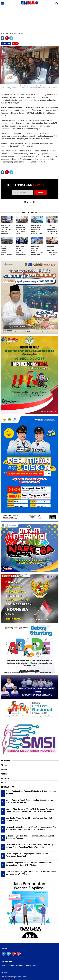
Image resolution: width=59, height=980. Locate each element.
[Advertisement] (29, 17)
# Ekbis (4, 774)
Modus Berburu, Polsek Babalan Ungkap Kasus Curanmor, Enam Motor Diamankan (6, 253)
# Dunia (4, 769)
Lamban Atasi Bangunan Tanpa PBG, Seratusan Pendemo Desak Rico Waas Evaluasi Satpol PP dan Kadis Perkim (30, 810)
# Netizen (5, 778)
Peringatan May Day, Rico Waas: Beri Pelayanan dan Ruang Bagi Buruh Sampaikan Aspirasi (37, 253)
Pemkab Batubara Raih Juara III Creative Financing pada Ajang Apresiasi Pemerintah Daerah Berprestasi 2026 (32, 828)
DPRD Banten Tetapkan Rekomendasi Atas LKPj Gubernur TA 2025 (6, 230)
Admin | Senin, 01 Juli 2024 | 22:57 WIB (12, 33)
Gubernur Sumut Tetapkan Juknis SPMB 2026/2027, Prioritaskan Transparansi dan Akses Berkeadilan (52, 254)
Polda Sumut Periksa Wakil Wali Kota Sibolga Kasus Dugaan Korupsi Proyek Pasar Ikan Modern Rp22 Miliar (31, 846)
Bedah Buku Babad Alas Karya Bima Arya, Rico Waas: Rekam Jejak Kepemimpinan (37, 231)
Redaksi (5, 966)
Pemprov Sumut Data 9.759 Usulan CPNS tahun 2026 (21, 229)
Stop (15, 43)
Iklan (35, 966)
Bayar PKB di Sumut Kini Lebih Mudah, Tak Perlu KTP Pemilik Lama (52, 229)
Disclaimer (19, 966)
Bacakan (6, 43)
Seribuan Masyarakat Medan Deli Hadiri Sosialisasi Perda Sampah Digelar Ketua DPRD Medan (30, 864)
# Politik (4, 783)
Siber (11, 966)
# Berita (4, 765)
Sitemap (28, 966)
